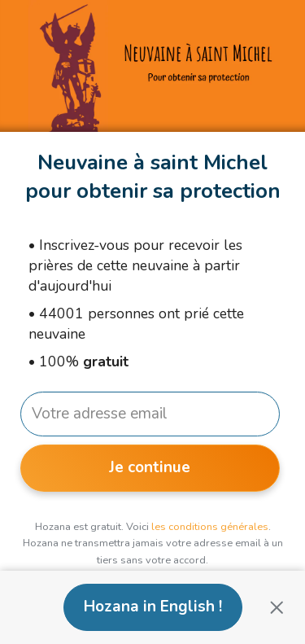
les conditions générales (210, 527)
